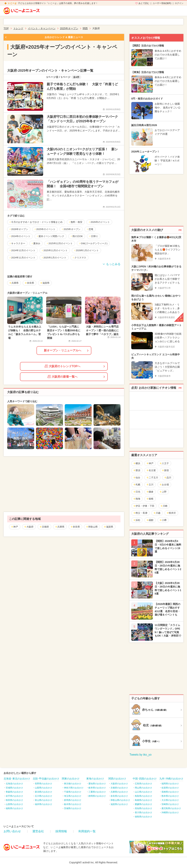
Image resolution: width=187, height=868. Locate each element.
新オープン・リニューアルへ (63, 350)
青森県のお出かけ (14, 792)
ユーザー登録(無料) (162, 3)
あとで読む (144, 3)
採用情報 (61, 831)
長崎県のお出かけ (170, 792)
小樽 (163, 520)
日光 (137, 492)
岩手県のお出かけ (14, 796)
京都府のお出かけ (119, 788)
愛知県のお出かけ (97, 784)
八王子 (164, 463)
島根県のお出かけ (143, 800)
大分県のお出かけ (170, 800)
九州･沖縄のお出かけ (171, 779)
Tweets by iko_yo (141, 755)
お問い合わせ (12, 831)
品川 (168, 478)
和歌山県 (92, 527)
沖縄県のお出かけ (170, 813)
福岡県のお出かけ (170, 784)
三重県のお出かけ (97, 792)
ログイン (179, 3)
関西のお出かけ (117, 779)
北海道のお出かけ (14, 784)
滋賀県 (108, 527)
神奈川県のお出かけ (74, 788)
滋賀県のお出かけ (119, 804)
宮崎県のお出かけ (170, 804)
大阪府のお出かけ (119, 784)
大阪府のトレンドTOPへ (63, 366)
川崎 (164, 506)
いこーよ (12, 3)
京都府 (44, 527)
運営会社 (38, 831)
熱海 (137, 499)
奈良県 (75, 527)
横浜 (137, 463)
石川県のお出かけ (44, 796)
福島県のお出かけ (14, 808)
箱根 (150, 499)
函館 (150, 520)
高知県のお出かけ (143, 808)
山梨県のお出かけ (44, 788)
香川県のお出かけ (143, 813)
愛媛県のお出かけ (143, 804)
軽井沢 (171, 513)
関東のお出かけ (71, 779)
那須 (137, 470)
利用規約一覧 (87, 831)
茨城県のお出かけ (73, 808)
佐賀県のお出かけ (170, 788)
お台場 (164, 485)
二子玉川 (152, 478)
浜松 (137, 520)
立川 (150, 485)
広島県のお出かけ (143, 784)
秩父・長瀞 (140, 513)
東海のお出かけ (95, 779)
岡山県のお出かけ (143, 788)
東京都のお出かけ (73, 784)
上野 (163, 492)
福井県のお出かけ (44, 804)
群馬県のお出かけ (73, 800)
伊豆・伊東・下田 (144, 506)
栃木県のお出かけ (73, 804)
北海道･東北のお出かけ (17, 779)
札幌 (137, 485)
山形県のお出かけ (14, 804)
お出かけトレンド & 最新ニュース (64, 37)
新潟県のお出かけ (44, 792)
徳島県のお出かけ (143, 817)
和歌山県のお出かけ (120, 800)
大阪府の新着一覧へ (62, 377)
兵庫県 (60, 527)
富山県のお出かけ (44, 800)
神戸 (14, 527)
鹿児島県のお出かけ (171, 808)
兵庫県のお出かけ (119, 792)
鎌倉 (150, 492)
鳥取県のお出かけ (143, 796)
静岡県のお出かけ (97, 796)
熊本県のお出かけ (170, 796)
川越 (157, 513)
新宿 (165, 470)
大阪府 (29, 527)
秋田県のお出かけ (14, 800)
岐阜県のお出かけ (97, 788)
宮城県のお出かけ (14, 788)
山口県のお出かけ (143, 792)
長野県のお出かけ (44, 784)
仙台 (137, 478)
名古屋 (151, 470)
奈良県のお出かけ (119, 796)
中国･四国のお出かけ (145, 779)
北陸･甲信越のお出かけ (46, 779)
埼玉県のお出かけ (73, 796)
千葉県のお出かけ (73, 792)
